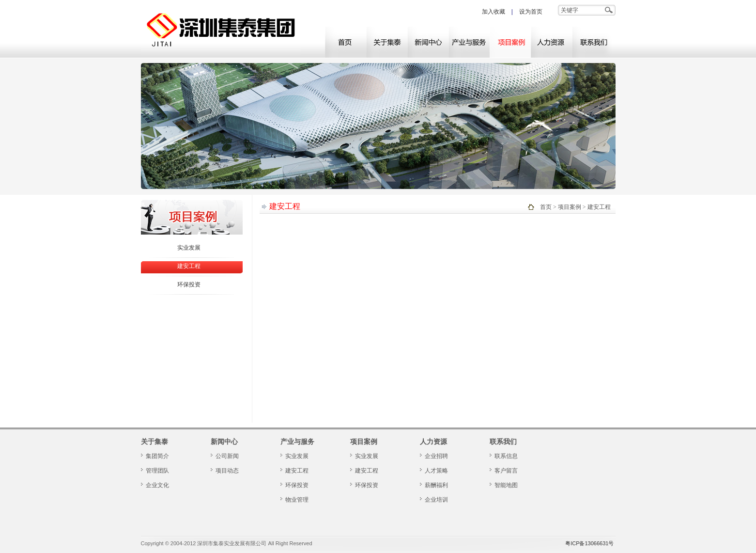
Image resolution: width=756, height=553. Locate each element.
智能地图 (506, 485)
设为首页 (531, 12)
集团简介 (157, 456)
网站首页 (346, 42)
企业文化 (157, 485)
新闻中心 (428, 42)
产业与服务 (469, 42)
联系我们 (593, 42)
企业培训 (436, 500)
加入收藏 (494, 12)
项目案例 (510, 42)
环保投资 (189, 284)
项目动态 (227, 471)
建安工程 (189, 266)
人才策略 (436, 471)
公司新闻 (227, 456)
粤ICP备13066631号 (589, 543)
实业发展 (189, 248)
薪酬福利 (436, 485)
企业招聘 (436, 456)
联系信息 (506, 456)
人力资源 (551, 42)
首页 (546, 207)
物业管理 (297, 500)
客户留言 (506, 471)
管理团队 (157, 471)
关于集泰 (387, 42)
